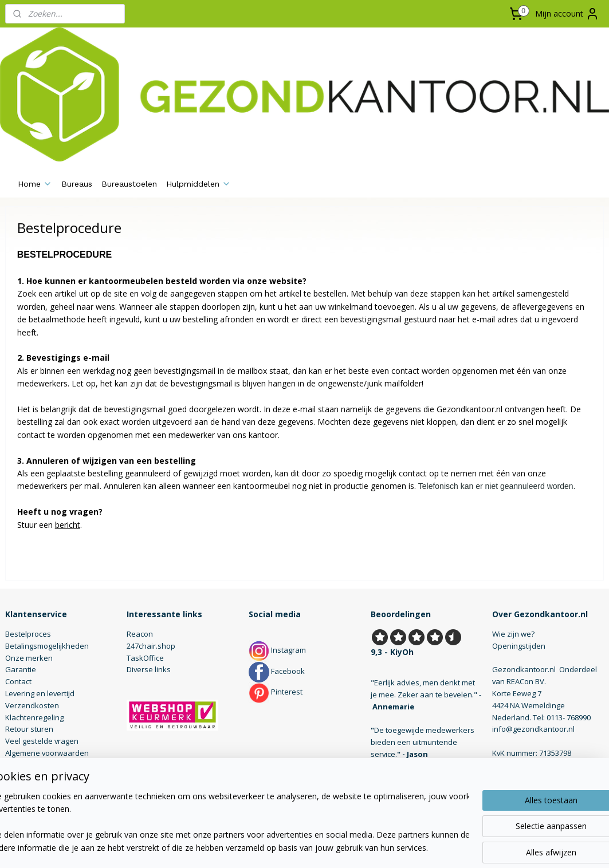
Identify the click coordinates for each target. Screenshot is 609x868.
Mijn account (567, 14)
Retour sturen (29, 729)
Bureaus (77, 184)
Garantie (21, 669)
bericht (68, 524)
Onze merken (29, 658)
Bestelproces (28, 634)
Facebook (277, 671)
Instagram (277, 650)
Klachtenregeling (34, 717)
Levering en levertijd (40, 693)
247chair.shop (151, 646)
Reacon (140, 634)
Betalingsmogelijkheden (47, 646)
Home (35, 184)
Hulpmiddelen (199, 184)
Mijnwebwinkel (436, 847)
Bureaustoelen (129, 184)
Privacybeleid (28, 765)
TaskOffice (145, 658)
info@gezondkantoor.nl (533, 729)
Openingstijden (519, 646)
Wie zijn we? (513, 634)
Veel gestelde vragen (42, 741)
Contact (18, 681)
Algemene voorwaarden (47, 753)
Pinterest (276, 692)
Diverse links (149, 669)
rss (292, 847)
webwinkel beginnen (336, 847)
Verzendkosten (32, 705)
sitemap (268, 847)
